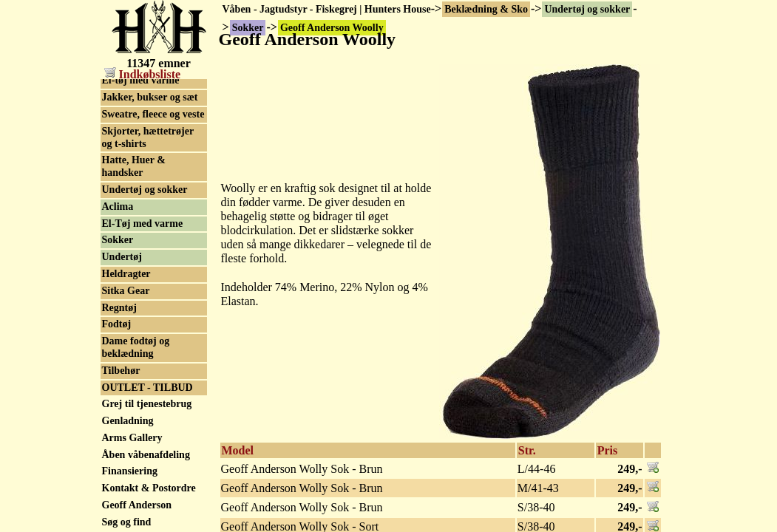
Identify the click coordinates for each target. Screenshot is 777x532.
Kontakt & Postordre (149, 488)
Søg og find (127, 522)
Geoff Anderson (137, 505)
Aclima (118, 207)
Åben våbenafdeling (146, 455)
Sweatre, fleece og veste (153, 114)
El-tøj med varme (141, 80)
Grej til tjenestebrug (147, 404)
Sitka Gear (126, 291)
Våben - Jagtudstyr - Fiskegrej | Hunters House (327, 9)
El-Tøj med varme (143, 224)
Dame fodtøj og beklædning (136, 347)
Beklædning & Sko (486, 9)
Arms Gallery (132, 438)
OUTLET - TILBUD (147, 388)
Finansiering (130, 471)
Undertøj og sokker (587, 9)
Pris (608, 450)
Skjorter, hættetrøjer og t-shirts (148, 137)
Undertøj (122, 257)
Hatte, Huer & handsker (134, 166)
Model (238, 450)
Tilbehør (121, 371)
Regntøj (119, 308)
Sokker (118, 240)
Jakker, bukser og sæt (150, 97)
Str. (527, 450)
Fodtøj (117, 324)
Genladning (128, 421)
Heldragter (126, 274)
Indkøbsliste (143, 74)
